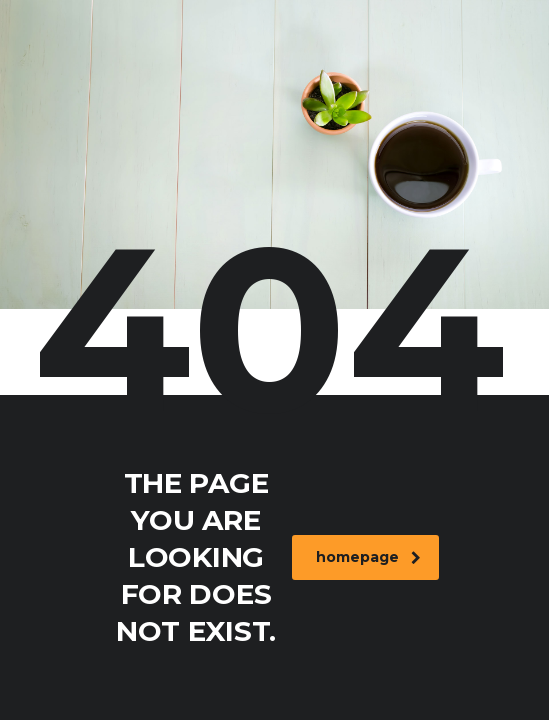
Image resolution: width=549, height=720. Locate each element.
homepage (368, 557)
